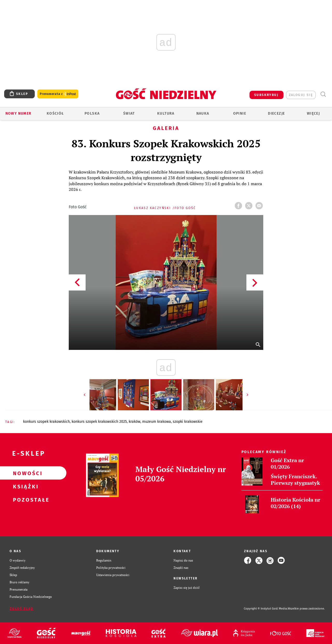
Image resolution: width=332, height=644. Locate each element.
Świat (129, 113)
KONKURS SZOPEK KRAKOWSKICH (46, 422)
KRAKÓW (134, 422)
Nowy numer (19, 113)
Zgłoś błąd (22, 609)
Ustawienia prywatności (113, 575)
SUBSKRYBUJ (266, 95)
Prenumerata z (58, 94)
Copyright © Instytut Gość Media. (266, 609)
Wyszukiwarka (323, 94)
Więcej (313, 113)
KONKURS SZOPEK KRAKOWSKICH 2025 (99, 422)
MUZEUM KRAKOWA (157, 422)
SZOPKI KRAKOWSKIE (188, 422)
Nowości (25, 473)
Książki (25, 486)
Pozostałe (25, 500)
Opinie (240, 113)
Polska (92, 113)
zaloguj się (301, 95)
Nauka (203, 113)
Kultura (166, 113)
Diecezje (276, 113)
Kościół (55, 113)
